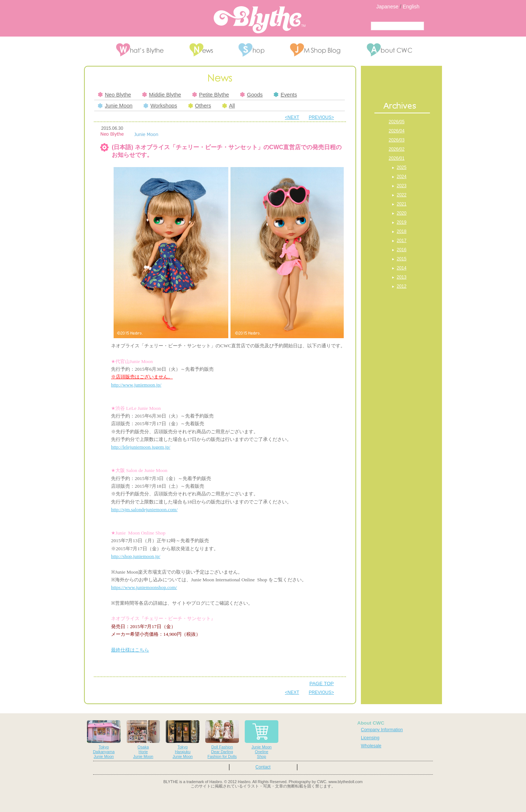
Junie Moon (115, 106)
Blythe (260, 20)
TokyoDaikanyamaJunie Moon (104, 739)
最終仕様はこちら (130, 650)
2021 (402, 204)
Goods (251, 95)
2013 (402, 277)
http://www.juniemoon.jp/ (136, 385)
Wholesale (371, 746)
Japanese (387, 7)
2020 (402, 213)
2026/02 (397, 149)
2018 (402, 231)
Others (200, 106)
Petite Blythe (211, 95)
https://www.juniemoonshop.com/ (144, 587)
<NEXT (292, 117)
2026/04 (397, 131)
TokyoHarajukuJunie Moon (183, 739)
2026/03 (397, 140)
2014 (402, 268)
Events (285, 95)
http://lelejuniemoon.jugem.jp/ (141, 447)
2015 (402, 259)
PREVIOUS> (321, 117)
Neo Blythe (115, 95)
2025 (402, 167)
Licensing (370, 738)
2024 (402, 177)
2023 (402, 186)
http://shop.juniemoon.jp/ (136, 556)
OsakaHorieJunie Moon (143, 739)
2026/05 (397, 122)
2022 (402, 195)
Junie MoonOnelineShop (262, 739)
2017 (402, 241)
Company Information (382, 730)
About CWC (371, 723)
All (228, 106)
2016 (402, 250)
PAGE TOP (322, 683)
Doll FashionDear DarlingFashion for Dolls (222, 739)
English (411, 7)
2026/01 (397, 158)
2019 (402, 222)
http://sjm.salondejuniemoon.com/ (144, 509)
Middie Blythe (162, 95)
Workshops (160, 106)
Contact (263, 767)
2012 (402, 286)
